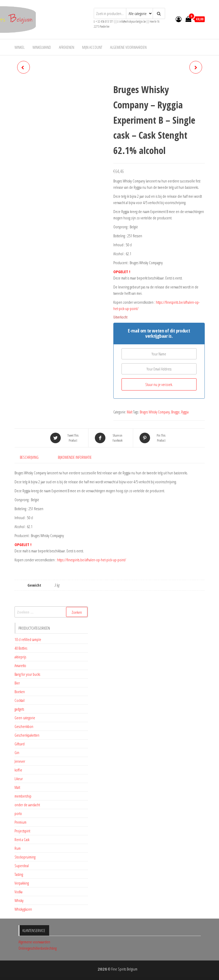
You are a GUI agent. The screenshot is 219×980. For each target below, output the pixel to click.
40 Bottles (21, 648)
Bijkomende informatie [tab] (75, 457)
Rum (18, 848)
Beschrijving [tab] (29, 457)
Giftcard (20, 744)
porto (18, 813)
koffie (18, 770)
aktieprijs (20, 657)
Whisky (19, 900)
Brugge (175, 412)
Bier (17, 683)
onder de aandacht (27, 805)
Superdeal (22, 866)
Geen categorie (25, 718)
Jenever (20, 761)
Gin (17, 752)
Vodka (18, 892)
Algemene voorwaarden (128, 47)
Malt (130, 412)
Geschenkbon (24, 726)
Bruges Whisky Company (155, 412)
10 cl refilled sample (28, 639)
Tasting (19, 874)
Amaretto (20, 665)
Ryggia (185, 412)
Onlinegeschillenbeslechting (38, 948)
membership (23, 796)
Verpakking (22, 883)
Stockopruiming (25, 857)
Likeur (19, 779)
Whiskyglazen (23, 909)
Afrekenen (67, 47)
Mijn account (92, 47)
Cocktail (20, 700)
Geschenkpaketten (27, 735)
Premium (20, 822)
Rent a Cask (22, 839)
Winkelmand (42, 47)
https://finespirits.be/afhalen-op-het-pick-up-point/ (92, 560)
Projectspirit (22, 831)
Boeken (20, 692)
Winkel (20, 47)
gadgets (19, 709)
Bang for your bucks (27, 674)
